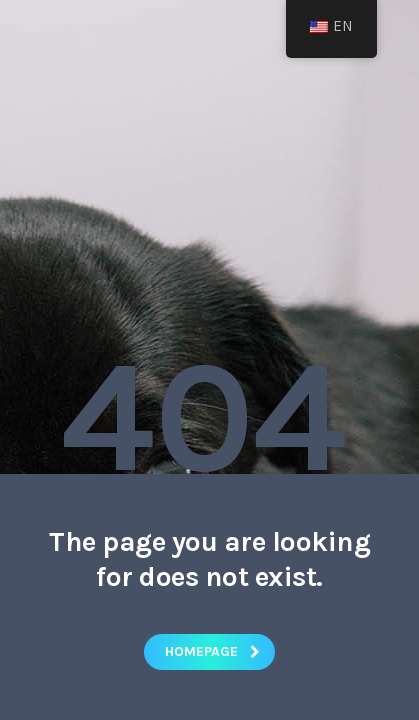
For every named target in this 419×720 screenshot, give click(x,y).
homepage (212, 651)
